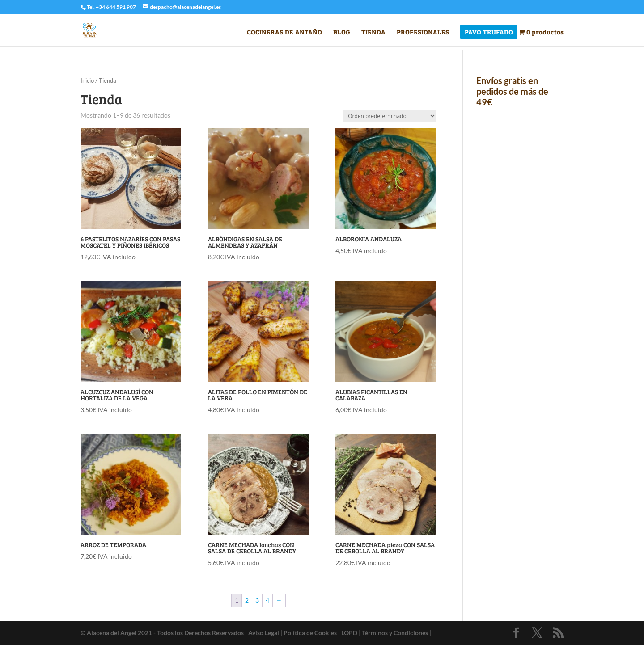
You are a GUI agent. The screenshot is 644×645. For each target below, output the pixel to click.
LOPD (349, 633)
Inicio (87, 80)
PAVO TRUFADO (489, 33)
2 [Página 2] (247, 600)
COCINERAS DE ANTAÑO (284, 33)
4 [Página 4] (267, 600)
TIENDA (373, 33)
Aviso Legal (264, 633)
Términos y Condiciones (395, 633)
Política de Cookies (310, 633)
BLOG (342, 33)
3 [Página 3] (257, 600)
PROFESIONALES (423, 33)
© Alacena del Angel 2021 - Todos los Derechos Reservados (162, 633)
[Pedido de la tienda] (389, 116)
